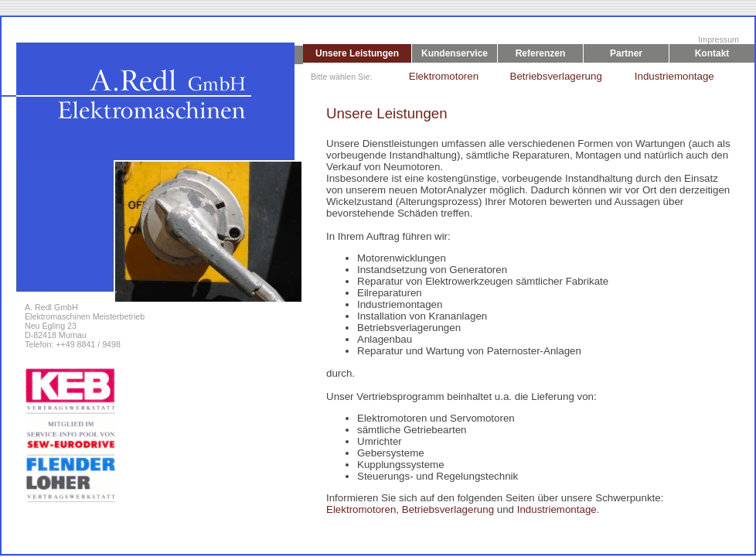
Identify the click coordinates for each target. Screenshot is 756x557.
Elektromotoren (440, 76)
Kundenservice (455, 53)
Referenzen (541, 53)
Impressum (719, 39)
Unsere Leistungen (357, 53)
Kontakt (712, 53)
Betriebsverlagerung (549, 76)
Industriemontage (673, 76)
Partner (626, 53)
